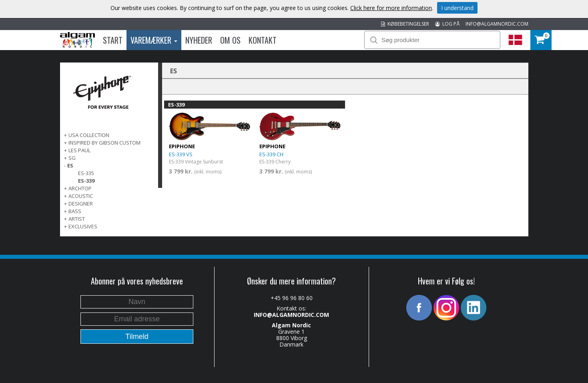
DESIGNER (81, 204)
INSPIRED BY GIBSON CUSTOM (104, 143)
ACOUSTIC (81, 196)
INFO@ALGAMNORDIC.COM (497, 24)
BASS (75, 211)
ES (70, 165)
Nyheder (199, 40)
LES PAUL (79, 150)
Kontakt (263, 40)
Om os (230, 40)
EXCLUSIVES (83, 226)
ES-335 (86, 173)
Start (113, 40)
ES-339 (86, 181)
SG (72, 158)
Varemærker (154, 40)
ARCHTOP (80, 188)
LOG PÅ (447, 24)
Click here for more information (391, 8)
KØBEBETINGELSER (405, 24)
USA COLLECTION (89, 135)
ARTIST (77, 219)
